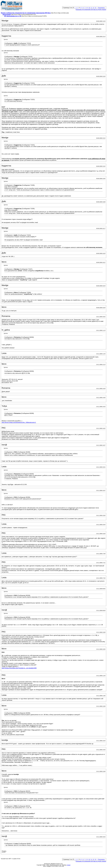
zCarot (69, 865)
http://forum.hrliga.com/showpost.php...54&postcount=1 (19, 422)
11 (91, 8)
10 (89, 8)
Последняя (101, 8)
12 (93, 8)
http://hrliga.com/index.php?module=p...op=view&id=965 (19, 668)
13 (95, 8)
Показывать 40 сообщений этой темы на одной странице (91, 10)
